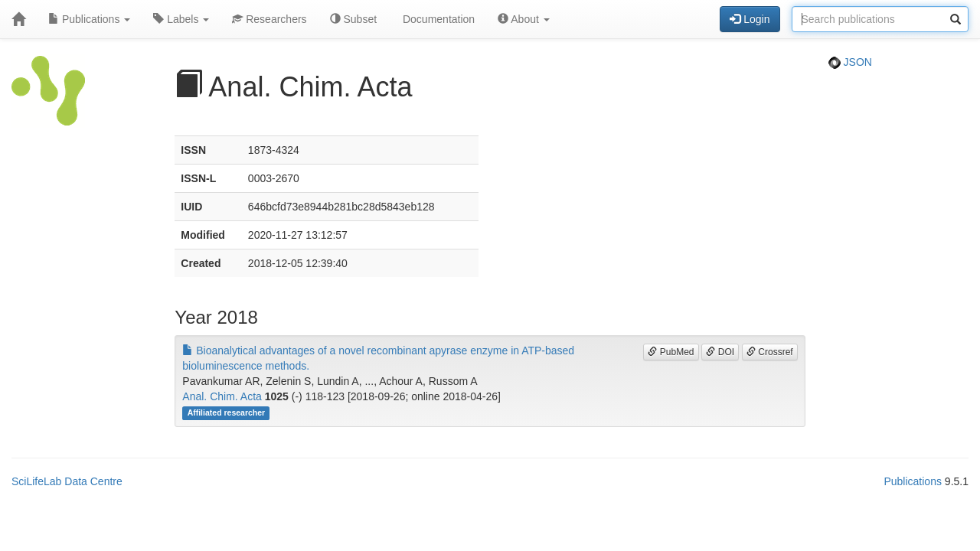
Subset (353, 19)
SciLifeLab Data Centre (67, 481)
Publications (89, 19)
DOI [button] (720, 352)
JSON (850, 62)
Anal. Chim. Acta (222, 396)
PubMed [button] (671, 352)
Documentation (437, 19)
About (524, 19)
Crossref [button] (770, 352)
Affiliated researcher (227, 412)
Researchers (269, 19)
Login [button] (750, 19)
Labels (181, 19)
